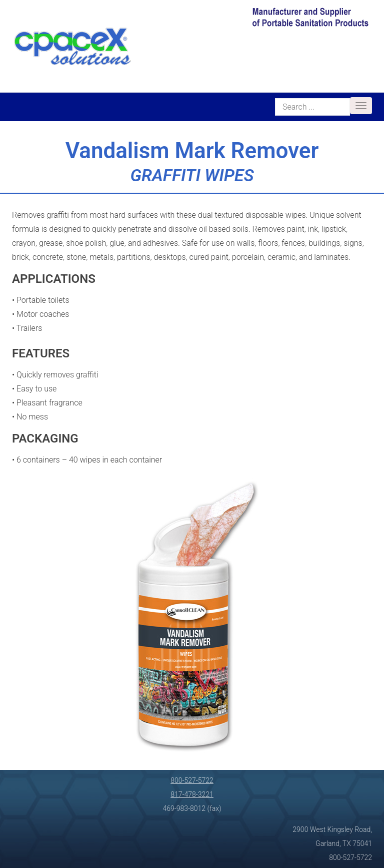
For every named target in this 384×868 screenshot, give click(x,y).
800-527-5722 (192, 780)
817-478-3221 (192, 794)
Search (275, 97)
